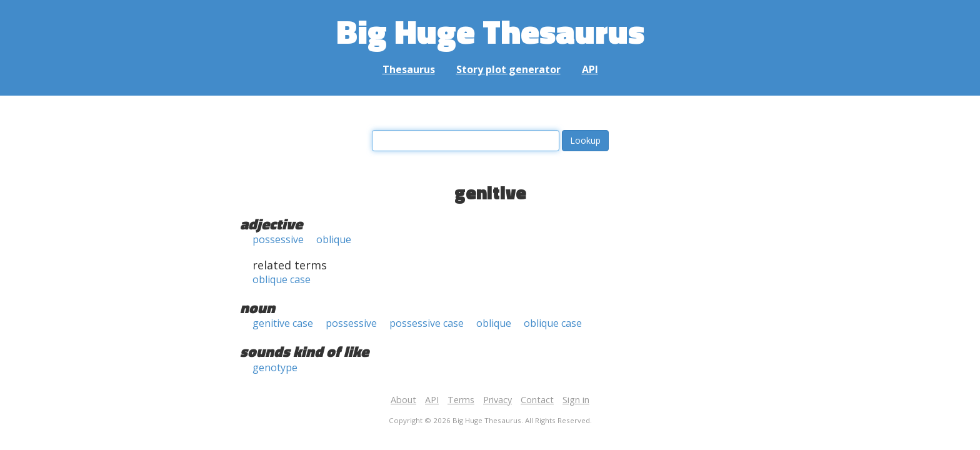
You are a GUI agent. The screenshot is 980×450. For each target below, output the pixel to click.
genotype (275, 367)
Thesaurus (409, 69)
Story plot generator (508, 69)
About (403, 400)
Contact (537, 400)
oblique (334, 239)
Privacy (497, 400)
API (590, 69)
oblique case (282, 279)
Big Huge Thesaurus (490, 31)
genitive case (283, 323)
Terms (461, 400)
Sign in (576, 400)
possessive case (427, 323)
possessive (278, 239)
